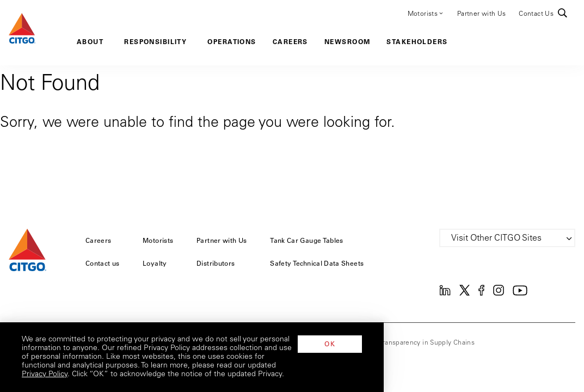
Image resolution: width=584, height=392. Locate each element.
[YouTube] (520, 293)
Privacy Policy (153, 375)
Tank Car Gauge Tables (307, 240)
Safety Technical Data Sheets (317, 263)
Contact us (103, 263)
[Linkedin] (445, 293)
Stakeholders (417, 41)
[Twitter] (465, 293)
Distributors (216, 263)
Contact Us (536, 14)
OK (530, 361)
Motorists (426, 13)
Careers (290, 41)
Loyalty (155, 263)
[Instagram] (499, 293)
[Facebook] (481, 293)
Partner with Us (481, 14)
